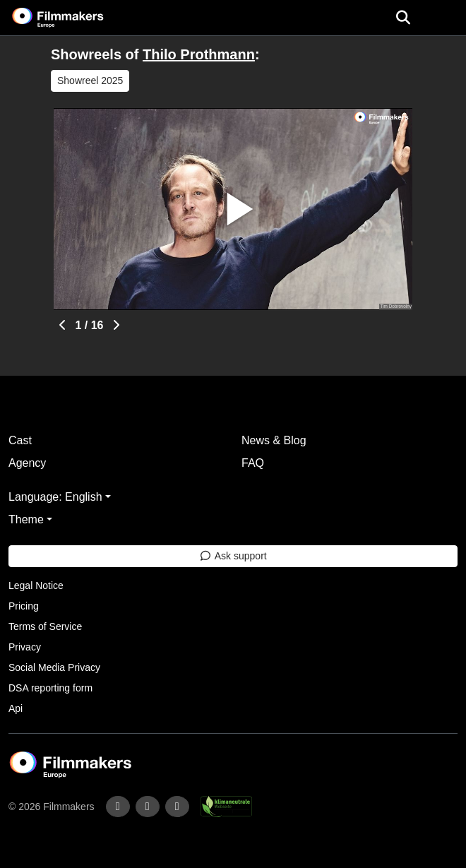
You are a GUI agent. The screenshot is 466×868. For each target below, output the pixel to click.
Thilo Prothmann (199, 54)
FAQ (253, 463)
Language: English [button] (55, 497)
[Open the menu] (403, 18)
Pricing (24, 606)
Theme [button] (26, 519)
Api (16, 708)
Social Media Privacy (54, 667)
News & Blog (274, 440)
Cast (20, 440)
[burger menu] (445, 18)
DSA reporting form (50, 688)
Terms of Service (45, 626)
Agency (27, 463)
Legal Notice (36, 585)
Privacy (25, 647)
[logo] (75, 18)
